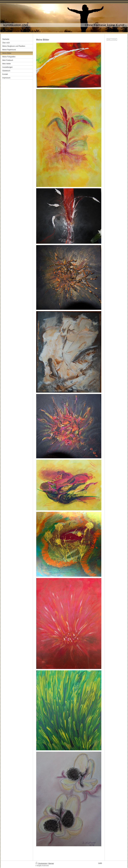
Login (100, 863)
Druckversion (41, 863)
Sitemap (51, 863)
